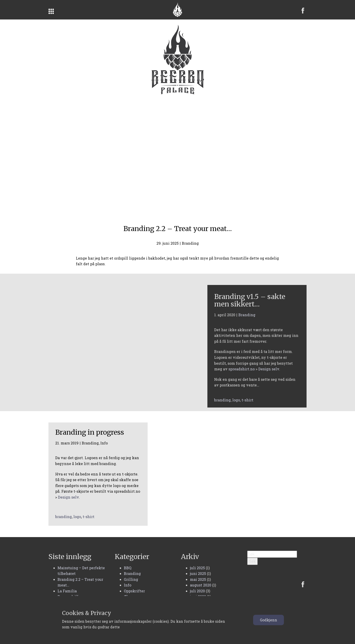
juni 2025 (198, 573)
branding (222, 400)
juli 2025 (197, 568)
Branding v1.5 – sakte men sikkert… (250, 300)
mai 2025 (198, 579)
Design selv (269, 369)
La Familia (67, 591)
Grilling (131, 579)
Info (104, 443)
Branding (190, 243)
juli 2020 (197, 591)
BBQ (128, 568)
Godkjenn (269, 620)
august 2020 (201, 585)
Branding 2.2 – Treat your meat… (178, 229)
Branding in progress (90, 432)
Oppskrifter (134, 591)
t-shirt (247, 400)
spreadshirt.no (242, 369)
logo (236, 400)
